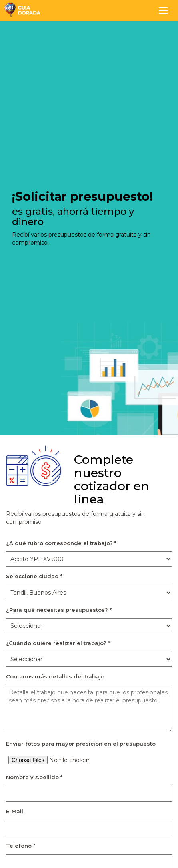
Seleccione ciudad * (34, 576)
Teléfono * (21, 846)
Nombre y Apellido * (34, 777)
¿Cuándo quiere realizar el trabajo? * (58, 643)
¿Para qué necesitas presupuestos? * (59, 610)
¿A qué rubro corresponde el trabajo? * (61, 543)
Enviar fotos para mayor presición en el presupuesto (81, 744)
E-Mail (15, 811)
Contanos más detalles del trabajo (55, 676)
